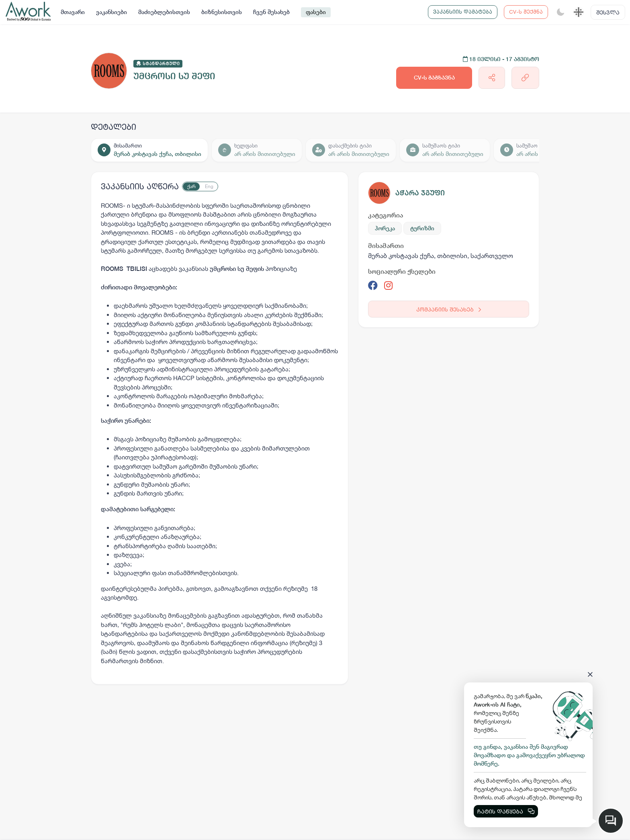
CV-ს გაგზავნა (434, 78)
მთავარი (73, 12)
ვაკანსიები (111, 12)
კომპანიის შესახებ (449, 309)
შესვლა (608, 12)
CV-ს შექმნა (526, 12)
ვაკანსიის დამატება (463, 12)
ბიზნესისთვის (222, 12)
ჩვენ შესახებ (271, 12)
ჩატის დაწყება (506, 811)
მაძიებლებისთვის (164, 12)
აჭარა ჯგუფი (420, 193)
